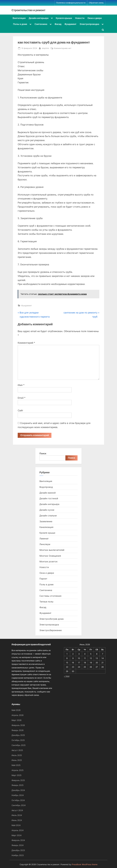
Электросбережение (51, 630)
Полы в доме (20, 24)
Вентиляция (19, 18)
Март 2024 (17, 835)
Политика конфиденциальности (71, 3)
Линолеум (45, 544)
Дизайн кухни (47, 510)
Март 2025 (17, 775)
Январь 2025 (18, 785)
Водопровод (46, 487)
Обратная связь (96, 3)
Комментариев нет (63, 48)
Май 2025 (16, 765)
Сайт (20, 410)
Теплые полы (46, 602)
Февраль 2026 (18, 725)
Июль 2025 (17, 755)
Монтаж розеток (49, 561)
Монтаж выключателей (52, 550)
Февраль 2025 (18, 780)
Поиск (43, 453)
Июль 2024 (17, 815)
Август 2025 (17, 750)
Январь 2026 (18, 730)
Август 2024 (17, 810)
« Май (67, 676)
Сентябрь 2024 (19, 805)
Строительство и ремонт (29, 10)
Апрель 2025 (18, 770)
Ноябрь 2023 (18, 855)
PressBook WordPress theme (85, 864)
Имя (21, 385)
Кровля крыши (64, 18)
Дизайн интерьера (39, 18)
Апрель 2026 (18, 715)
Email (22, 398)
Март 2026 (17, 720)
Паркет (43, 579)
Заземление (46, 521)
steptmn (45, 48)
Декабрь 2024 (18, 790)
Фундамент (70, 24)
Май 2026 (16, 710)
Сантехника (41, 24)
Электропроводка (89, 24)
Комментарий (26, 343)
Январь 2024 (18, 845)
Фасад (58, 24)
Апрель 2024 (18, 830)
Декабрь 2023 (18, 850)
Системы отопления (50, 596)
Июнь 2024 (17, 820)
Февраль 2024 (18, 840)
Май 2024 (16, 825)
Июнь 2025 (17, 760)
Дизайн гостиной (49, 498)
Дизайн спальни (48, 516)
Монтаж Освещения (50, 556)
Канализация (46, 527)
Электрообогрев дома (51, 619)
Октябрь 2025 (18, 740)
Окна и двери (95, 18)
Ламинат (44, 539)
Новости (80, 18)
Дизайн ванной (48, 493)
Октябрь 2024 (18, 800)
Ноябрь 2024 (18, 795)
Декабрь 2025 (18, 735)
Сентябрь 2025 (19, 745)
